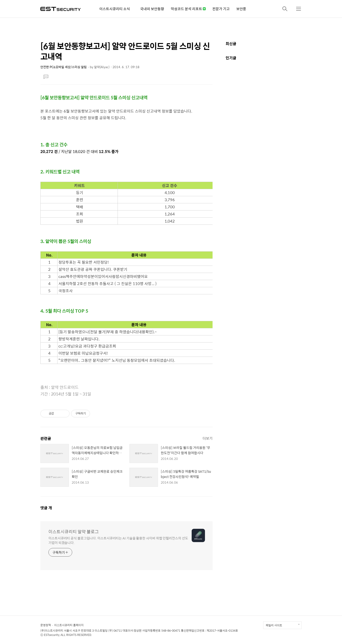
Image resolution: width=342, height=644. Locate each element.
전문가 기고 (221, 9)
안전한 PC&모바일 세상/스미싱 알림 (64, 67)
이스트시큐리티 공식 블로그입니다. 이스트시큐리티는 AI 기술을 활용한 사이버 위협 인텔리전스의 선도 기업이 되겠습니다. (118, 540)
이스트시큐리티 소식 (115, 9)
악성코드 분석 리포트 (188, 9)
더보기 (208, 438)
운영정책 (46, 625)
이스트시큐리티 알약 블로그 (74, 532)
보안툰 (241, 9)
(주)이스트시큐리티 (52, 630)
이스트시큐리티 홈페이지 (69, 625)
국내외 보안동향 (152, 9)
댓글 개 (46, 508)
